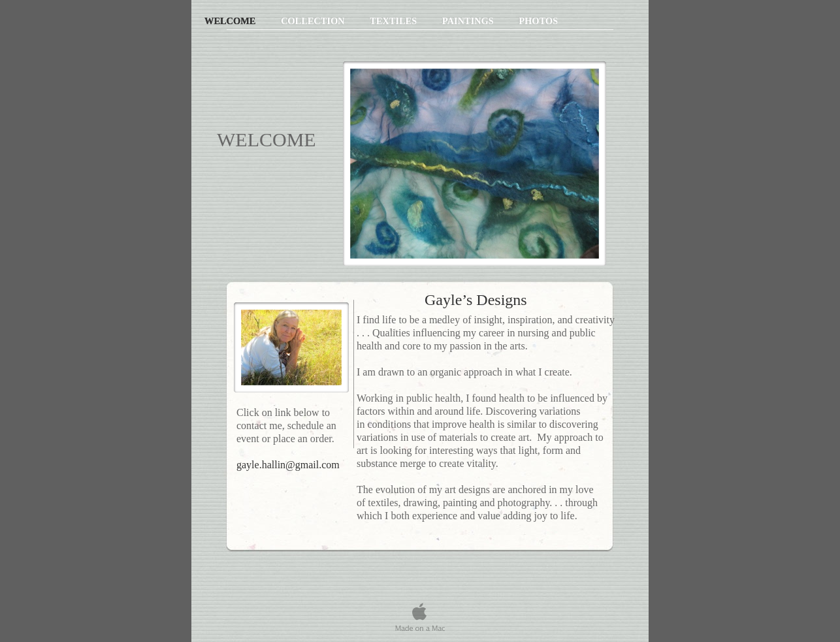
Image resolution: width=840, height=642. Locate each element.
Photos (538, 21)
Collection (314, 21)
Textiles (395, 21)
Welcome (231, 21)
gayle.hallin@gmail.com (288, 465)
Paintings (469, 21)
